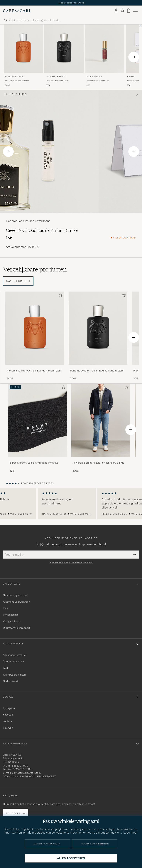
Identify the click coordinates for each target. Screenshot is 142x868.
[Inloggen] (116, 11)
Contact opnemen (13, 661)
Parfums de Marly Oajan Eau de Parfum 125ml (97, 371)
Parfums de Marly (15, 77)
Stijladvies (13, 813)
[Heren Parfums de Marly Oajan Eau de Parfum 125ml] (64, 49)
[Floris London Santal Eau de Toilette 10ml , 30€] (105, 56)
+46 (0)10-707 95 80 (20, 769)
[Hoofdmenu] (135, 11)
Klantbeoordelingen (14, 675)
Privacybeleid (11, 615)
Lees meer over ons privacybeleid (71, 563)
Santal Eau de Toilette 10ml (98, 81)
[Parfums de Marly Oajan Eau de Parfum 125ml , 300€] (64, 56)
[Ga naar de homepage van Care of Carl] (17, 11)
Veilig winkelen (12, 621)
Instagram (9, 708)
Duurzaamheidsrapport (16, 628)
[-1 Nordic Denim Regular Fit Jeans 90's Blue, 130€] (101, 428)
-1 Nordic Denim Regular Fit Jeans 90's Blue (98, 463)
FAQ (5, 668)
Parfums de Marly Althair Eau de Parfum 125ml (34, 371)
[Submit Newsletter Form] (134, 555)
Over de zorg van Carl (15, 595)
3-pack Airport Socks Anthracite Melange (34, 463)
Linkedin (8, 728)
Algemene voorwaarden (16, 602)
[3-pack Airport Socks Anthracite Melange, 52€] (38, 428)
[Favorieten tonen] (122, 11)
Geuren (22, 94)
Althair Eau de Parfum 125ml (17, 81)
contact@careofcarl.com (26, 773)
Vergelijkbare (35, 269)
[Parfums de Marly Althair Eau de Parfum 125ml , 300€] (23, 56)
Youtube (8, 721)
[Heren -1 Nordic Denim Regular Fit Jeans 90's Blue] (101, 420)
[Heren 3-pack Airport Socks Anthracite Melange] (38, 420)
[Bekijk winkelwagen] (129, 11)
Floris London (94, 77)
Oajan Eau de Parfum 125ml (57, 81)
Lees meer (130, 832)
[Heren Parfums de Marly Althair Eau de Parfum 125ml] (23, 49)
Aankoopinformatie (14, 655)
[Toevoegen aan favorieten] (60, 296)
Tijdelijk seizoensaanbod (71, 3)
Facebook (9, 715)
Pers (6, 608)
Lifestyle (10, 94)
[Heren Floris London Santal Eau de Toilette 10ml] (105, 49)
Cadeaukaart (11, 681)
